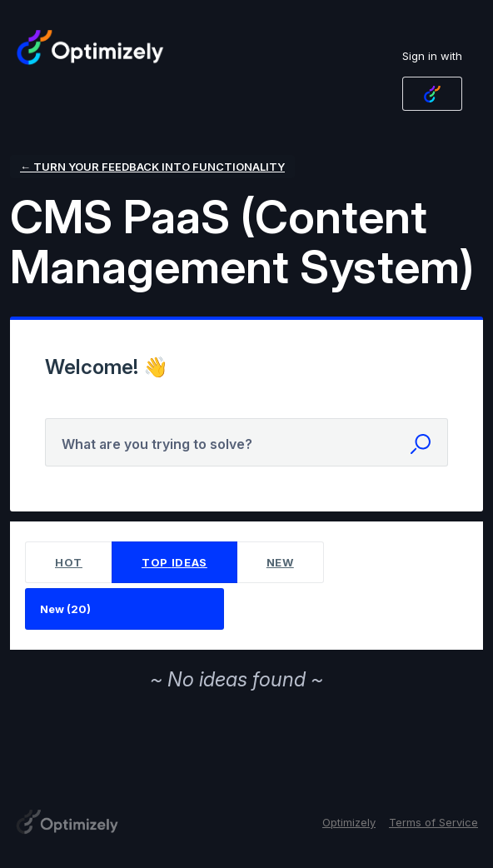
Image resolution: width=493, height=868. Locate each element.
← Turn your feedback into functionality (152, 167)
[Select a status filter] (125, 609)
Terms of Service (433, 822)
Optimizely (349, 822)
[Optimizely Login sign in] (432, 94)
